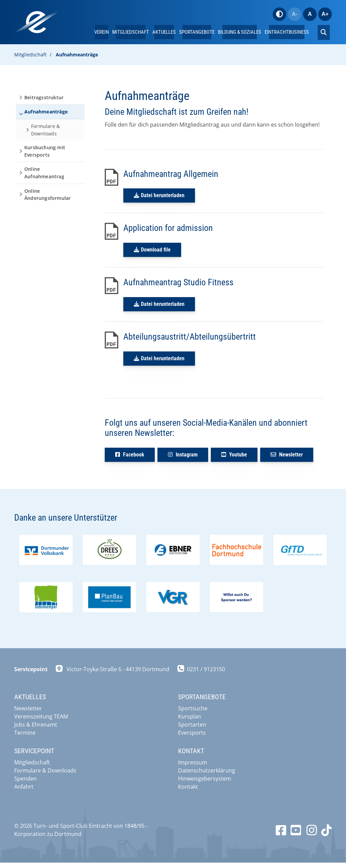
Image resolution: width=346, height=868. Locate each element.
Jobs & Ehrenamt (36, 725)
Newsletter (287, 455)
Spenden (26, 779)
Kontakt (188, 787)
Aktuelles (164, 32)
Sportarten (192, 725)
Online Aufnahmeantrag (44, 173)
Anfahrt (24, 787)
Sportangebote (197, 32)
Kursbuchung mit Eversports (45, 151)
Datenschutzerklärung (207, 770)
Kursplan (190, 716)
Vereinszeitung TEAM (41, 716)
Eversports (192, 733)
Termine (25, 733)
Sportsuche (193, 708)
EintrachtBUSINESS (287, 32)
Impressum (193, 762)
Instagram (183, 455)
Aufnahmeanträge (77, 55)
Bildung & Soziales (240, 32)
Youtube (234, 455)
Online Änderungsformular (47, 195)
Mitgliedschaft (131, 32)
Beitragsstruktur (44, 97)
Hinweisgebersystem (205, 779)
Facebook (130, 455)
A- (295, 14)
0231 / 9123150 (206, 676)
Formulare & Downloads (45, 130)
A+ (325, 14)
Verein (102, 32)
